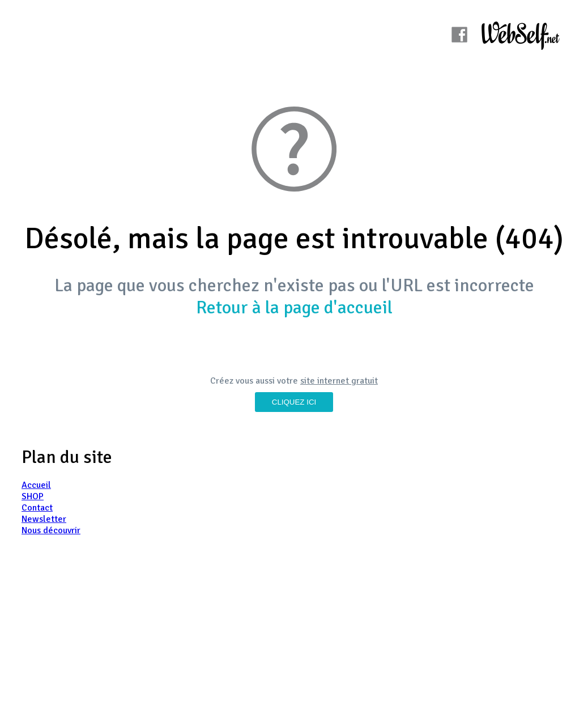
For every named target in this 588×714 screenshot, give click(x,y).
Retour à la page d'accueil (294, 307)
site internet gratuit (339, 381)
